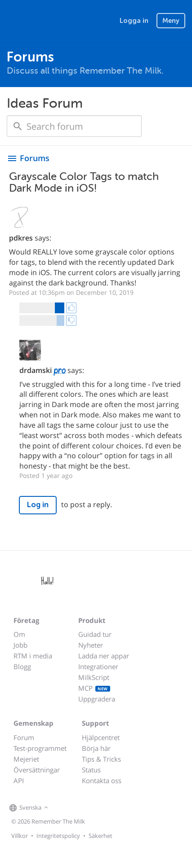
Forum (24, 737)
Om (19, 634)
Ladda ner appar (104, 656)
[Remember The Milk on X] (76, 808)
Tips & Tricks (101, 759)
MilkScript (94, 677)
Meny (171, 21)
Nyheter (91, 645)
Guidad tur (95, 634)
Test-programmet (40, 748)
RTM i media (33, 656)
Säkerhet (100, 836)
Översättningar (37, 770)
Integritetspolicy (58, 836)
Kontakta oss (102, 780)
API (19, 780)
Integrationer (98, 666)
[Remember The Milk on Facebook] (63, 808)
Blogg (22, 666)
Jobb (20, 645)
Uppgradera (97, 699)
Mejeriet (26, 759)
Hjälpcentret (101, 737)
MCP (94, 688)
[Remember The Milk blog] (87, 808)
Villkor (20, 836)
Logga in (134, 21)
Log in (38, 505)
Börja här (96, 748)
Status (91, 770)
